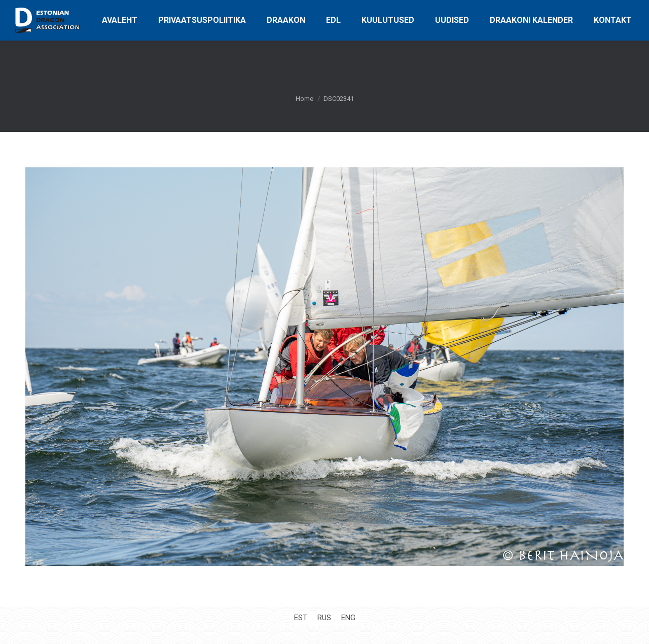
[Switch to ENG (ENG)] (348, 618)
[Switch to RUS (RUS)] (324, 618)
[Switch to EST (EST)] (301, 618)
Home (304, 99)
